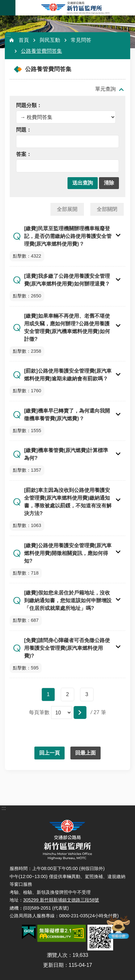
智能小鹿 (118, 927)
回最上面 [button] (85, 753)
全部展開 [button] (67, 209)
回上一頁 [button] (50, 753)
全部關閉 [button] (107, 209)
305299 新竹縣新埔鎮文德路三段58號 (61, 900)
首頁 (24, 40)
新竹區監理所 (75, 8)
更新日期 (53, 965)
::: (9, 35)
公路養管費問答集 (41, 51)
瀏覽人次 (57, 955)
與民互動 (50, 40)
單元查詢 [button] (105, 89)
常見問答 (81, 40)
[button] (83, 183)
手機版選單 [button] (8, 8)
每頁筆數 (39, 712)
